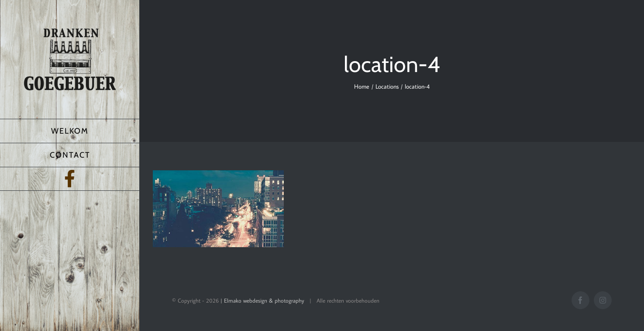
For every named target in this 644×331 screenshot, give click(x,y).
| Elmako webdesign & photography (262, 300)
